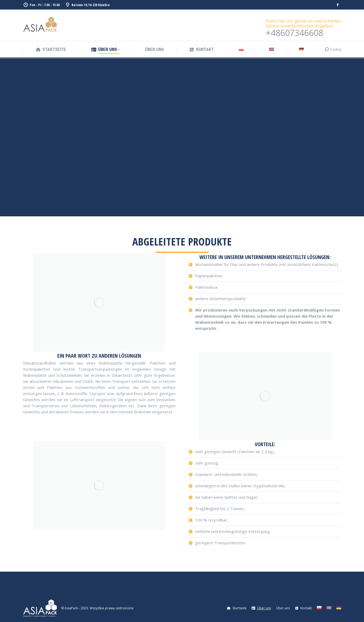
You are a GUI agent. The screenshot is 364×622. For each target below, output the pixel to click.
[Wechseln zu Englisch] (271, 49)
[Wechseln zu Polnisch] (241, 49)
